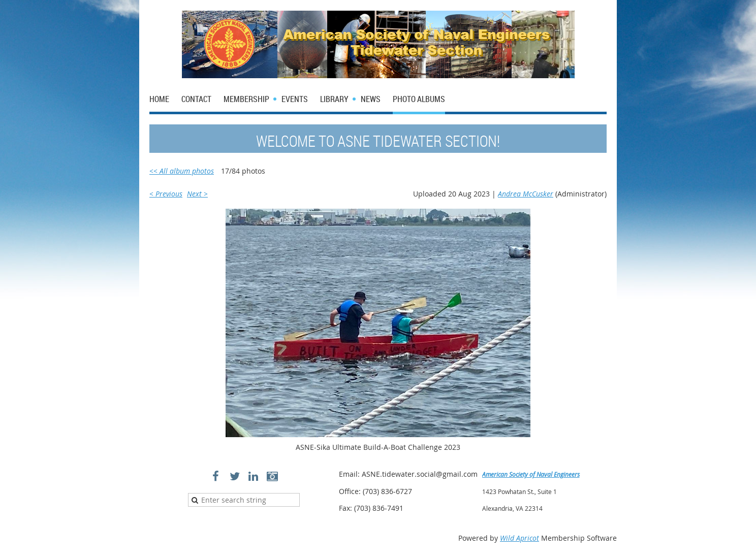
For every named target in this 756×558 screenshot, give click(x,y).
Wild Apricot (519, 538)
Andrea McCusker (526, 194)
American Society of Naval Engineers (531, 474)
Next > (197, 194)
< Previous (166, 194)
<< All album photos (182, 171)
